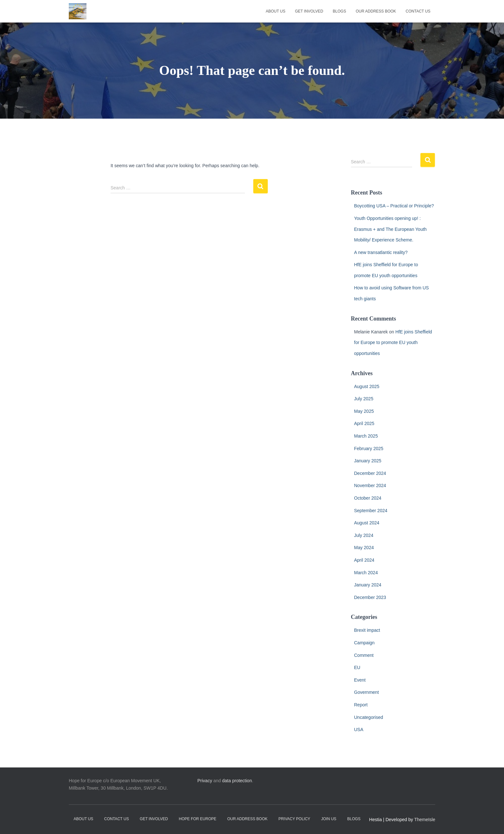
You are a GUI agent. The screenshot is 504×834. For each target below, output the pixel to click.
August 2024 (367, 523)
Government (367, 692)
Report (361, 705)
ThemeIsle (425, 820)
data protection (237, 781)
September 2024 (371, 511)
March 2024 (366, 573)
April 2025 (364, 423)
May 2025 (364, 411)
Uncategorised (369, 717)
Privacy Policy (294, 819)
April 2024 (364, 560)
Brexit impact (367, 630)
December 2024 (370, 473)
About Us (276, 11)
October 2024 (368, 498)
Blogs (339, 11)
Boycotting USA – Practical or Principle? (394, 206)
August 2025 (367, 386)
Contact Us (418, 11)
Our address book (376, 11)
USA (359, 730)
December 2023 (370, 597)
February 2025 (369, 449)
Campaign (364, 643)
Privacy (205, 781)
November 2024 (370, 485)
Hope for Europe (198, 819)
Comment (364, 655)
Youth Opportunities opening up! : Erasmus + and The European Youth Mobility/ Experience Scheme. (391, 229)
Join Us (329, 819)
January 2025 (368, 461)
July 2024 (364, 535)
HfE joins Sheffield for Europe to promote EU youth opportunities (393, 343)
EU (357, 667)
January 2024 (368, 585)
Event (360, 680)
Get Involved (309, 11)
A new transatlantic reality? (381, 252)
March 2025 (366, 436)
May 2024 (364, 548)
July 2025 (364, 399)
